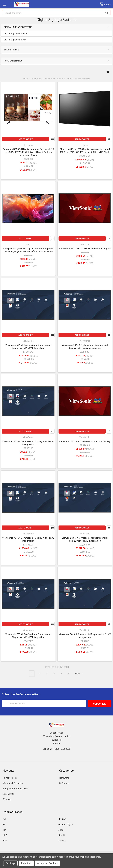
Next (79, 674)
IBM (5, 829)
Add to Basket (26, 139)
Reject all (26, 863)
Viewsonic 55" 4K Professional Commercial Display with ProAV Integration (28, 636)
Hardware (64, 777)
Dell (5, 819)
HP (4, 824)
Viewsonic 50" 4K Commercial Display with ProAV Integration (85, 636)
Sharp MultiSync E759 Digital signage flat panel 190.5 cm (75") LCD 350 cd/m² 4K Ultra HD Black (85, 151)
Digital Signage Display (15, 39)
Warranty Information (13, 783)
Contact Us (8, 793)
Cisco (61, 829)
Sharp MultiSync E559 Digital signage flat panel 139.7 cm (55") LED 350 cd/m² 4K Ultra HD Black (28, 250)
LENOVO (62, 819)
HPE (5, 835)
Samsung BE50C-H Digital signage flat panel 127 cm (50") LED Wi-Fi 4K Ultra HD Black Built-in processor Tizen (28, 152)
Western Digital (65, 824)
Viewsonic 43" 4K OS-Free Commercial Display (85, 248)
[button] (108, 72)
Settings (10, 863)
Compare (52, 139)
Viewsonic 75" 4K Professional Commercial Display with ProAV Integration (28, 346)
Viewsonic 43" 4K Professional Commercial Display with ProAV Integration (85, 346)
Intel (5, 840)
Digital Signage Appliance (16, 33)
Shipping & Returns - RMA (16, 788)
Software (64, 783)
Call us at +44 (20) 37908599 (57, 748)
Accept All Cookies (47, 863)
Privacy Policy (10, 777)
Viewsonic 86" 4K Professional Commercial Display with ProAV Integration (85, 539)
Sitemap (7, 799)
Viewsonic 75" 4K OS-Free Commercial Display (85, 441)
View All (62, 840)
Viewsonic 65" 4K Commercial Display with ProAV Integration (28, 443)
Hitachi (61, 835)
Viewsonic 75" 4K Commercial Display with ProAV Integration (28, 539)
